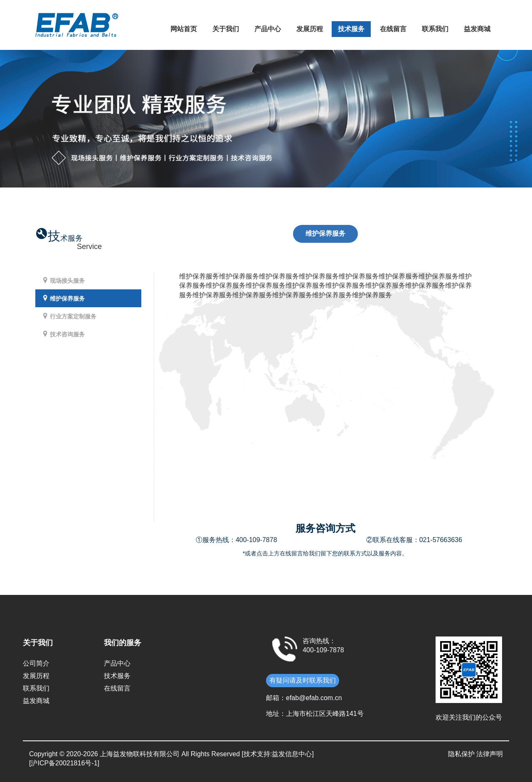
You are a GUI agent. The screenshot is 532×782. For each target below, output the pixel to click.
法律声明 (490, 754)
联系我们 (435, 29)
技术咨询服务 (63, 334)
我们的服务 (123, 643)
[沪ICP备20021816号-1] (64, 763)
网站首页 (184, 29)
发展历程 (310, 29)
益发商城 (477, 29)
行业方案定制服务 (69, 316)
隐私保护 (461, 754)
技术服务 (351, 29)
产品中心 (268, 29)
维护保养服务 (63, 298)
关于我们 (226, 29)
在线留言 (393, 29)
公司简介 (36, 663)
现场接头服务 (63, 280)
